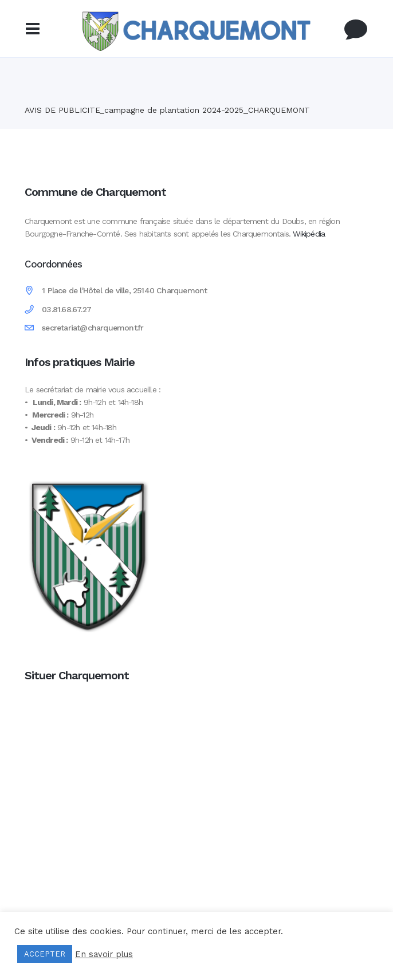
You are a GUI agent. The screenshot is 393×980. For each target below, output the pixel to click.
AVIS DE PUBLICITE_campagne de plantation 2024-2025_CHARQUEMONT (167, 110)
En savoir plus (104, 954)
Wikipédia (309, 234)
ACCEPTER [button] (45, 954)
